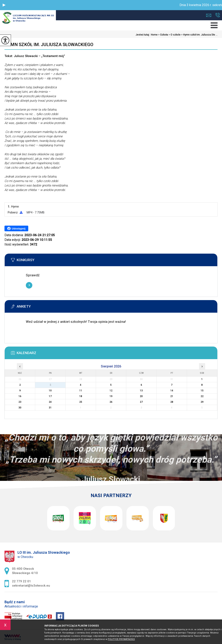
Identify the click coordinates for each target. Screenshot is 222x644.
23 (20, 402)
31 (50, 408)
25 (81, 402)
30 (20, 408)
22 (202, 396)
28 (172, 402)
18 (81, 396)
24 (50, 402)
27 (141, 402)
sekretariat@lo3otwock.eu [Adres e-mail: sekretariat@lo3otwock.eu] (31, 586)
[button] (4, 5)
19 (111, 396)
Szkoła (163, 35)
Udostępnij (16, 228)
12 (111, 391)
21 (172, 396)
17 (50, 396)
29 (202, 402)
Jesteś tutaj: (143, 35)
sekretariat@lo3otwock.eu (209, 15)
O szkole (174, 35)
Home (154, 35)
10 (50, 391)
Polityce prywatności (121, 639)
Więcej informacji (29, 285)
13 (141, 391)
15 (202, 391)
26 (111, 402)
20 (141, 396)
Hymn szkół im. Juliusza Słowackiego (49, 45)
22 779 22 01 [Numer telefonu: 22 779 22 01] (21, 581)
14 (172, 391)
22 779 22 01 (218, 15)
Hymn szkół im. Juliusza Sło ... (199, 35)
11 (81, 391)
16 (20, 396)
